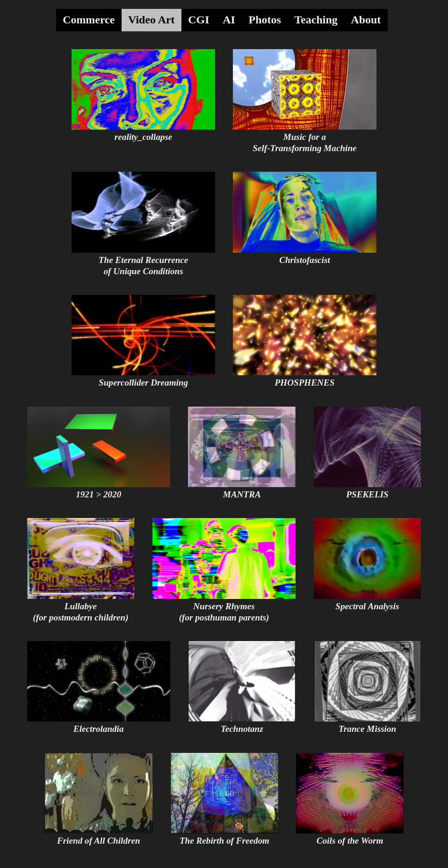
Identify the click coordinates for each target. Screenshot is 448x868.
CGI (199, 20)
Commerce (89, 20)
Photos (265, 20)
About (366, 20)
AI (229, 20)
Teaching (316, 20)
